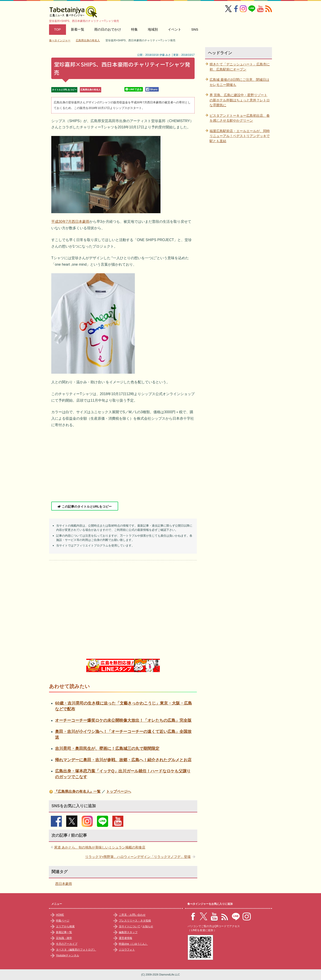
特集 (134, 29)
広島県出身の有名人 (91, 90)
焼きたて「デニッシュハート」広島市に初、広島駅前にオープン (240, 67)
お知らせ (148, 926)
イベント (175, 29)
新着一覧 (78, 29)
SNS (195, 29)
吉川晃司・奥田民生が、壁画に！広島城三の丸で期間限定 (107, 749)
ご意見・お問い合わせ (132, 915)
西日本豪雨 (64, 884)
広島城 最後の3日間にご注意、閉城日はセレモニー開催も (239, 82)
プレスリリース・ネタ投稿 (135, 921)
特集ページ (63, 921)
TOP (58, 29)
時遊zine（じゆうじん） (133, 944)
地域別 (153, 29)
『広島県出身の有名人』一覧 (77, 791)
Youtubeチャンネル (68, 955)
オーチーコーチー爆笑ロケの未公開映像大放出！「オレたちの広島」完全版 (123, 720)
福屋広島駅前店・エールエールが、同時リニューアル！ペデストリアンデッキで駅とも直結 (240, 136)
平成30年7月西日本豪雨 (70, 222)
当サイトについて (130, 926)
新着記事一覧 (64, 932)
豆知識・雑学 (64, 938)
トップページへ (119, 791)
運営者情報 (126, 938)
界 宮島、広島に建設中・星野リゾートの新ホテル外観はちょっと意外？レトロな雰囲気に (240, 100)
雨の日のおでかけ (108, 29)
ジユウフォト (127, 950)
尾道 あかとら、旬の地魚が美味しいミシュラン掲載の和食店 (100, 847)
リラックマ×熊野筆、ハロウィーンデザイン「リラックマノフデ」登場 (138, 857)
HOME (60, 915)
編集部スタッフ (128, 932)
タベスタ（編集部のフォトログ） (76, 950)
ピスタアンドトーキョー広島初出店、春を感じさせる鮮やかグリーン (240, 118)
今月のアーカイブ (67, 944)
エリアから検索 (65, 926)
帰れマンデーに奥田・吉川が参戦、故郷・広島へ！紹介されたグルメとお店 (123, 760)
